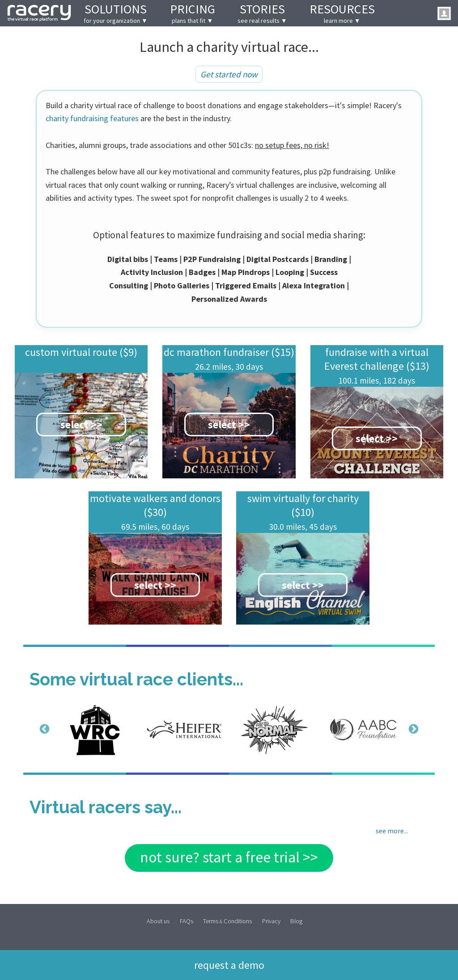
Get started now (229, 74)
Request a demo (229, 964)
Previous (43, 729)
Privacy (271, 921)
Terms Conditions (227, 921)
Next (412, 729)
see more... (392, 831)
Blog (296, 921)
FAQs (187, 921)
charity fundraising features (92, 118)
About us (158, 921)
